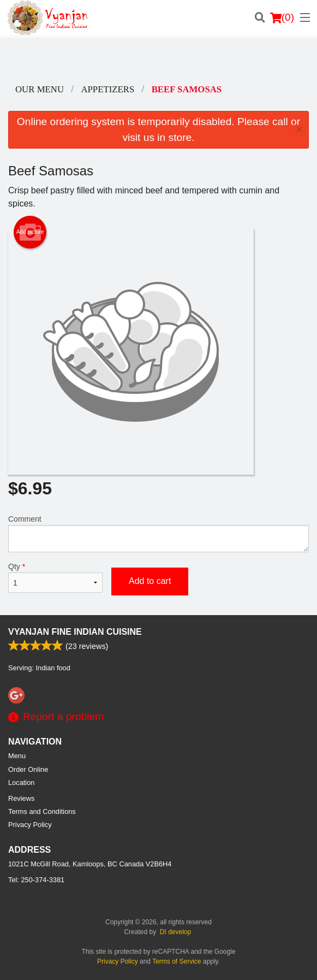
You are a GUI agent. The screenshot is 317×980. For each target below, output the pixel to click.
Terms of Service (177, 961)
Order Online (28, 769)
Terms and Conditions (42, 811)
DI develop (175, 932)
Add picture (30, 232)
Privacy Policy (30, 825)
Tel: (36, 880)
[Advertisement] (158, 60)
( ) (282, 17)
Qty (55, 577)
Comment (158, 533)
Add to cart (150, 581)
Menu (17, 756)
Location (21, 783)
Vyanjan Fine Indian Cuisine (75, 632)
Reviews (21, 798)
